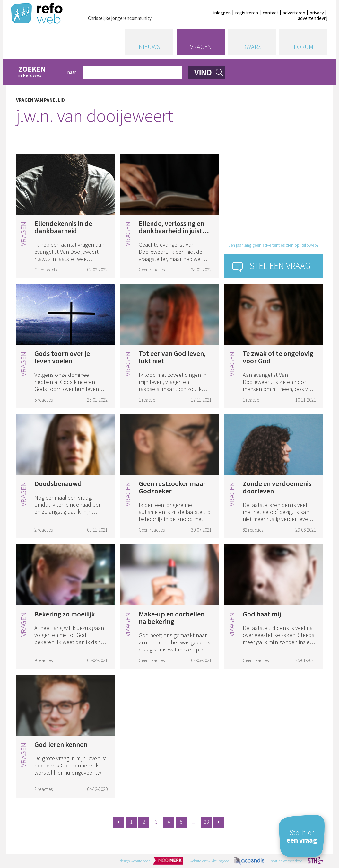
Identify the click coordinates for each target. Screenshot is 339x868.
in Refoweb (39, 72)
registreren (247, 13)
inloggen (222, 13)
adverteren (294, 13)
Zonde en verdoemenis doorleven (277, 487)
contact (270, 13)
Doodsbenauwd (58, 483)
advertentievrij (313, 18)
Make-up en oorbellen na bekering (172, 618)
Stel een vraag (280, 266)
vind (203, 73)
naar (72, 72)
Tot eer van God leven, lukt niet (172, 357)
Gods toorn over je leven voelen (62, 357)
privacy (317, 13)
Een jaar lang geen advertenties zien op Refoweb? (274, 245)
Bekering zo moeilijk (65, 614)
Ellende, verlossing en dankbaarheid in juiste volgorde (172, 231)
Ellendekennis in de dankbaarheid (63, 227)
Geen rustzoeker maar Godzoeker (172, 487)
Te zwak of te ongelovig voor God (278, 357)
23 (206, 822)
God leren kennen (61, 744)
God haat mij (262, 614)
